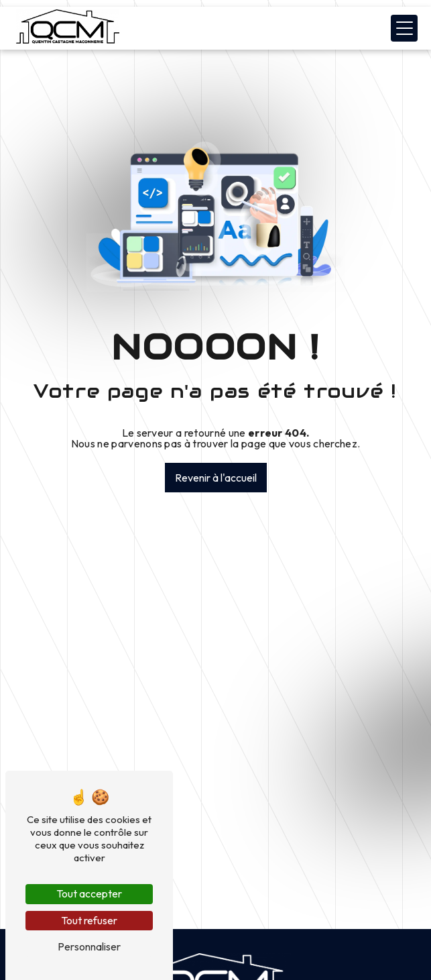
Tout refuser (89, 920)
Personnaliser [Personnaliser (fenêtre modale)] (89, 946)
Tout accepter (89, 893)
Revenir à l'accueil (216, 478)
